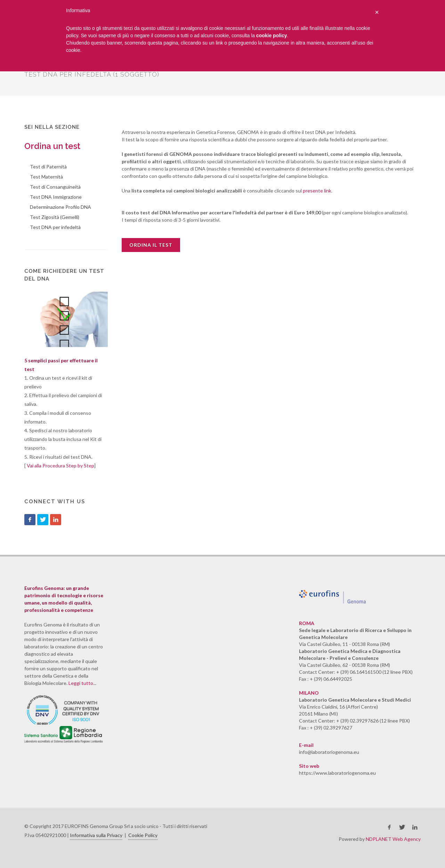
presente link (317, 191)
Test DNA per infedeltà (55, 227)
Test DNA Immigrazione (56, 197)
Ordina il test (151, 245)
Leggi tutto (81, 683)
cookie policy (272, 35)
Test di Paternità (48, 167)
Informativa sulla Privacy (96, 835)
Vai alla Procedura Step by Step (60, 465)
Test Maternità (46, 177)
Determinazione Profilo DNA (60, 207)
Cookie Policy (143, 835)
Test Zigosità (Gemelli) (55, 217)
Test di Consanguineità (55, 187)
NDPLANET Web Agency (393, 839)
